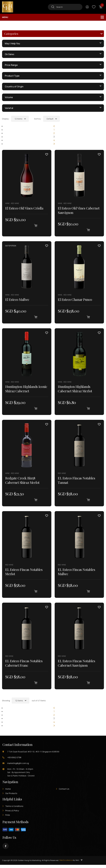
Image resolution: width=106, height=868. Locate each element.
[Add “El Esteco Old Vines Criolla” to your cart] (36, 225)
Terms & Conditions (14, 809)
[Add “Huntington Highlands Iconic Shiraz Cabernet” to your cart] (36, 409)
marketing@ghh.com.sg (18, 766)
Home (8, 792)
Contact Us (64, 792)
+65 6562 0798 (14, 761)
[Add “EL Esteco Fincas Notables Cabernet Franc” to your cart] (36, 685)
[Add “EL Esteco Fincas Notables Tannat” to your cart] (88, 501)
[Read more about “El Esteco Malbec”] (36, 317)
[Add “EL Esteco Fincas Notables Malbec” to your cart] (88, 593)
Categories (11, 34)
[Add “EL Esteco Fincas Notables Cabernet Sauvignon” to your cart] (88, 685)
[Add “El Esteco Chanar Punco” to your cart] (88, 317)
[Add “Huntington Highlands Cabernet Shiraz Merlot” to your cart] (88, 409)
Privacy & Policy (12, 814)
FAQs (8, 818)
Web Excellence (66, 863)
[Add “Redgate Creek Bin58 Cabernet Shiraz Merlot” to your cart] (36, 501)
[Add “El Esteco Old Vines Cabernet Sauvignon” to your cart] (88, 230)
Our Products (11, 796)
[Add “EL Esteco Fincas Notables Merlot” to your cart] (36, 593)
